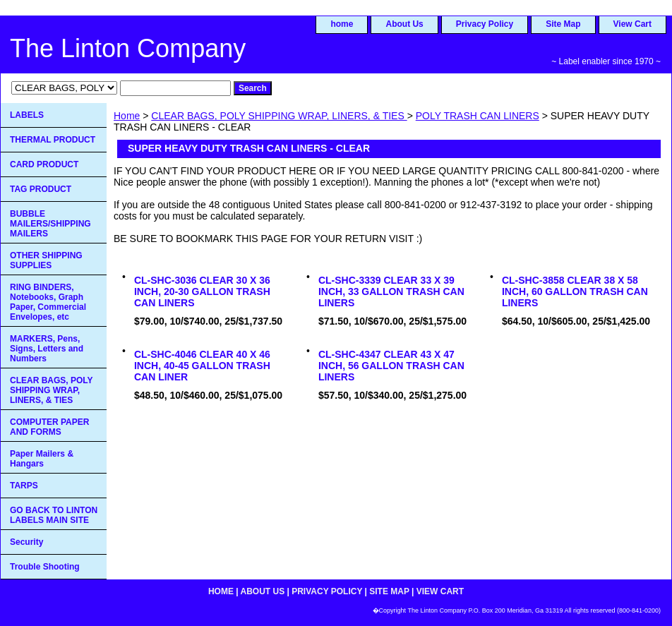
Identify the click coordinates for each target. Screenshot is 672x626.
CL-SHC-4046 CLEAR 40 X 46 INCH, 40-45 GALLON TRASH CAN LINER (202, 366)
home (342, 24)
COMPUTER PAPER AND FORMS (49, 427)
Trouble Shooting (45, 567)
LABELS (27, 115)
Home (127, 116)
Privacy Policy (485, 24)
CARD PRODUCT (44, 164)
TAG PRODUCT (41, 189)
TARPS (24, 486)
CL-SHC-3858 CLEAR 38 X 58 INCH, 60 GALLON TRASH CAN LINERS (575, 291)
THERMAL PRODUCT (53, 140)
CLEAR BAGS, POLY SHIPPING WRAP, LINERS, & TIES (279, 116)
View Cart (632, 24)
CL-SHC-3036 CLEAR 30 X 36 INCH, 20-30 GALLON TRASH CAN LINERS (202, 291)
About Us (404, 24)
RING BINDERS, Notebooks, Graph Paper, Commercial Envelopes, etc (48, 302)
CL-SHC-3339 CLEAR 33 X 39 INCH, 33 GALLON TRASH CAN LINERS (391, 291)
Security (26, 542)
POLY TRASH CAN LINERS (478, 116)
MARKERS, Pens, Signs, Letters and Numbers (47, 349)
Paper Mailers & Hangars (42, 459)
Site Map (563, 24)
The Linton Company (128, 48)
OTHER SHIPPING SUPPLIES (46, 260)
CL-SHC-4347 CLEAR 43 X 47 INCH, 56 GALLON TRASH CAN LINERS (391, 366)
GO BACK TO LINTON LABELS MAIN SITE (54, 515)
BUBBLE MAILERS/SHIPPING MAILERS (50, 224)
